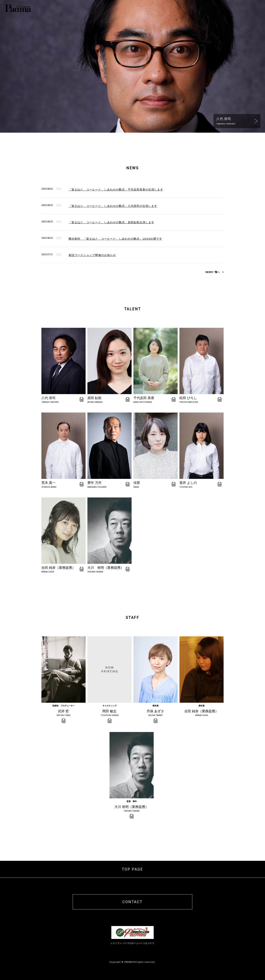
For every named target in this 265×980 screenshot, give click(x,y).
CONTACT (132, 902)
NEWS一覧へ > (214, 272)
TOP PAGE (132, 869)
